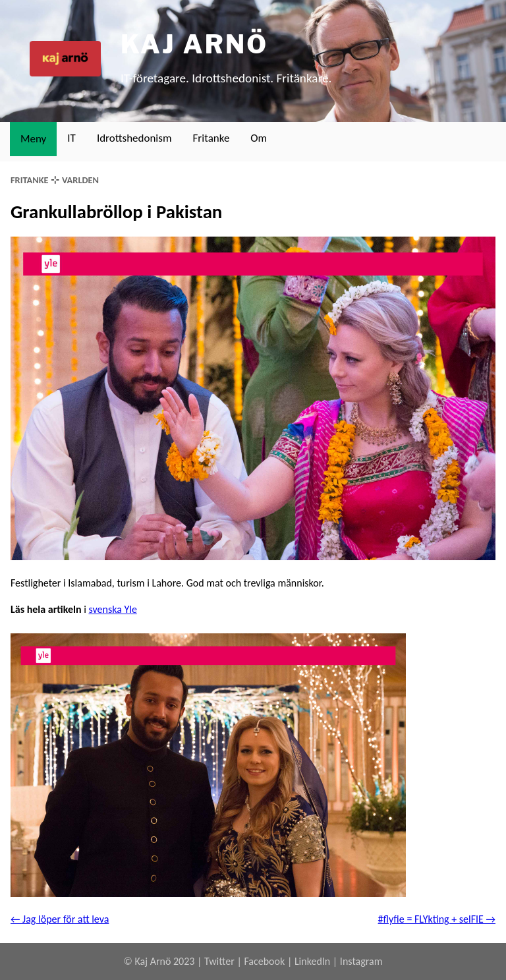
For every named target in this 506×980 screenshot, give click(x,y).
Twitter (219, 961)
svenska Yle (112, 609)
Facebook (264, 961)
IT (71, 138)
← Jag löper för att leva (60, 919)
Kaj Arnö (194, 44)
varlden (80, 180)
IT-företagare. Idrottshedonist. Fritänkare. (226, 78)
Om (259, 138)
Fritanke (211, 138)
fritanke (30, 180)
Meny (33, 139)
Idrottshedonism (134, 138)
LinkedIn (312, 961)
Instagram (361, 961)
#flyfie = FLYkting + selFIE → (437, 919)
